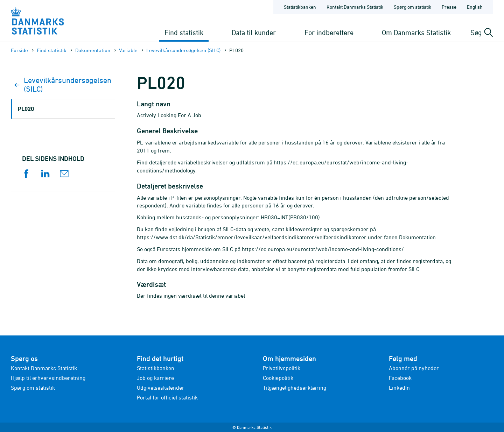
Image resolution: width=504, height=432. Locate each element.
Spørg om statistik (33, 388)
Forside (19, 50)
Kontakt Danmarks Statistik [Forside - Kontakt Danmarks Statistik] (355, 7)
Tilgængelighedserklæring (295, 388)
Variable (128, 50)
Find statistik (184, 32)
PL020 (26, 109)
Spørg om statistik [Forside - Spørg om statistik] (412, 7)
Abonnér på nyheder (414, 368)
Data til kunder (254, 32)
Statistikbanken (300, 7)
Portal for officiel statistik (167, 397)
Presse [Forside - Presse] (449, 7)
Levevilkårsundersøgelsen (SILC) (183, 50)
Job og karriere (155, 378)
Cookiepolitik (278, 378)
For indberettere (329, 32)
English (475, 7)
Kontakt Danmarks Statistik (44, 368)
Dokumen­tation (93, 50)
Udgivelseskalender (161, 388)
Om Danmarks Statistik (416, 32)
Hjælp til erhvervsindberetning (48, 378)
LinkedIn (399, 388)
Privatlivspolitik (282, 368)
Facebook (400, 378)
